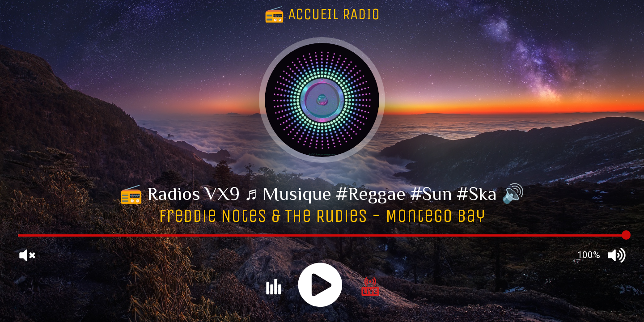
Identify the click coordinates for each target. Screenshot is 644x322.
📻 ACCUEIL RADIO (322, 14)
